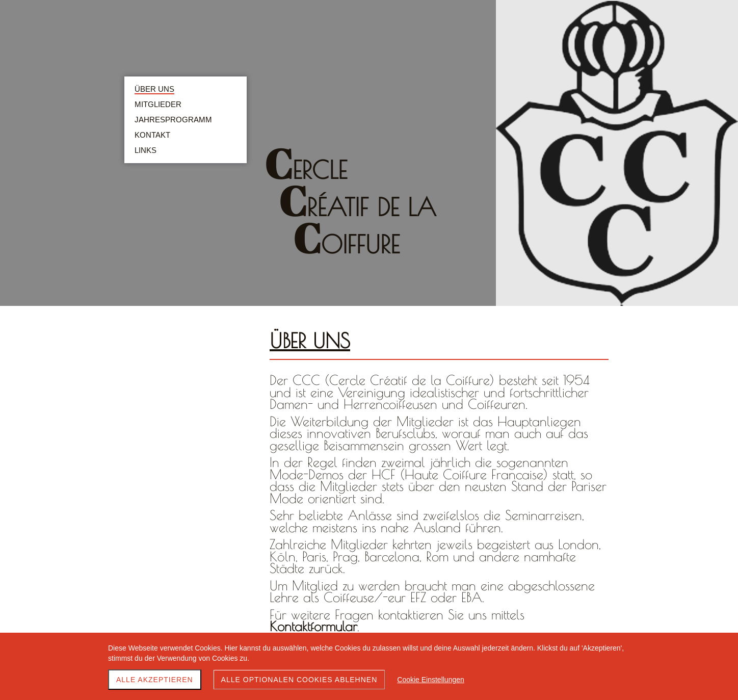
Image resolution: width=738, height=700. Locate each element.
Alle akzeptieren (155, 680)
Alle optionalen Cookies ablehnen (299, 680)
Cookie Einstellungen (431, 680)
